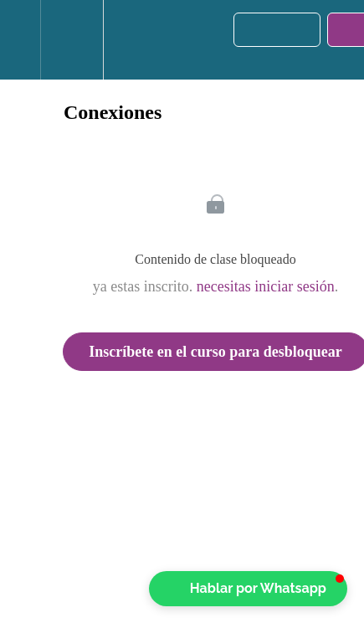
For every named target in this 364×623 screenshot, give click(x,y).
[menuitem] (72, 40)
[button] (20, 40)
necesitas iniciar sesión (266, 286)
